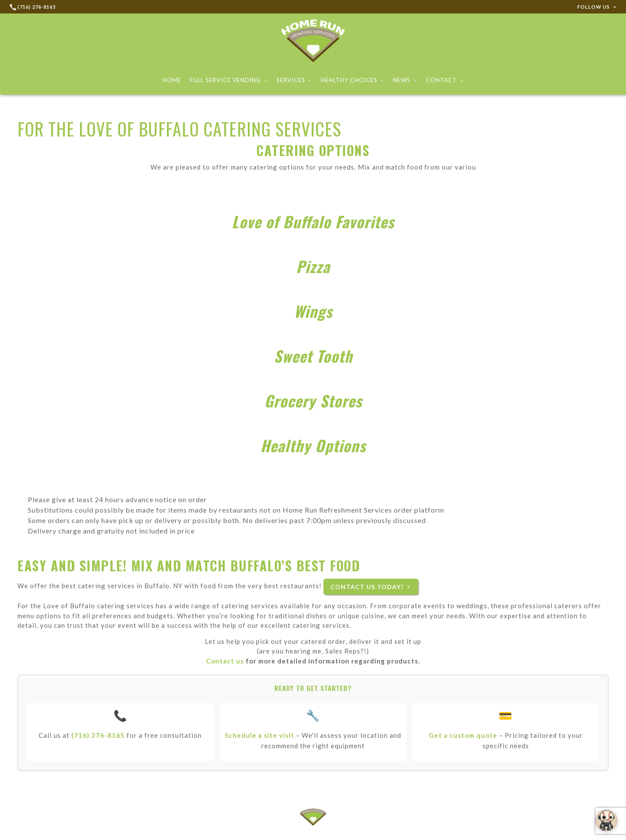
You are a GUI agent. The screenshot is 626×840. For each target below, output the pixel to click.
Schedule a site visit (260, 735)
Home (172, 80)
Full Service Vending (229, 80)
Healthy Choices (353, 80)
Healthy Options (313, 445)
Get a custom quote (463, 735)
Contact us (225, 661)
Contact (445, 80)
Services (294, 80)
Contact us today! (367, 587)
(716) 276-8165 (98, 735)
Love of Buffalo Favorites (313, 221)
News (405, 80)
